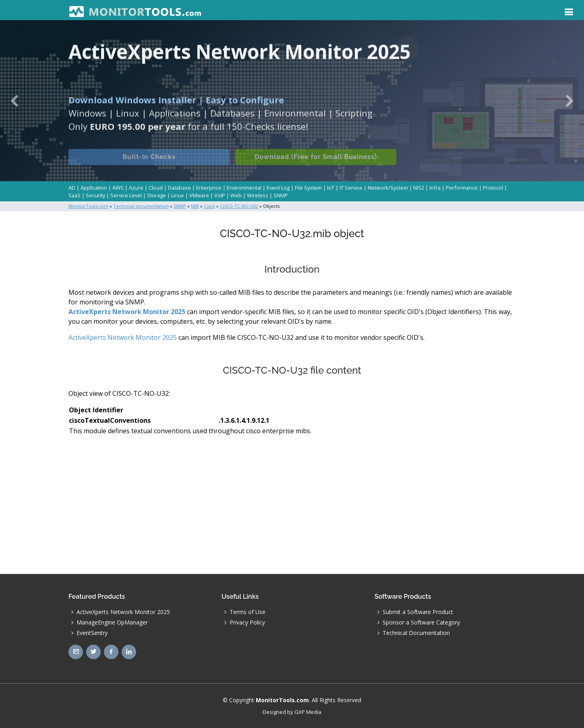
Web (236, 195)
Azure (136, 188)
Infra (435, 188)
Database (179, 188)
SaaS (75, 195)
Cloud (156, 188)
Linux (178, 195)
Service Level (126, 195)
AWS (118, 188)
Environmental (244, 188)
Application (94, 188)
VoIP (220, 195)
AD (72, 188)
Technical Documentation (416, 633)
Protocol (493, 188)
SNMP (281, 195)
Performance (462, 188)
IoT (331, 188)
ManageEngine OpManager (112, 623)
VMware (199, 195)
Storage (156, 195)
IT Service (351, 188)
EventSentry (92, 633)
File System (308, 188)
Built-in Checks (149, 162)
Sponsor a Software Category (421, 623)
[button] (15, 101)
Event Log (278, 188)
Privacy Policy (247, 623)
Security (95, 195)
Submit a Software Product (418, 612)
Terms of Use (247, 612)
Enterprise (209, 188)
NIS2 (419, 188)
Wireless (258, 195)
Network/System (388, 188)
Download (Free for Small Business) (316, 162)
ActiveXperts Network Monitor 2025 (127, 312)
